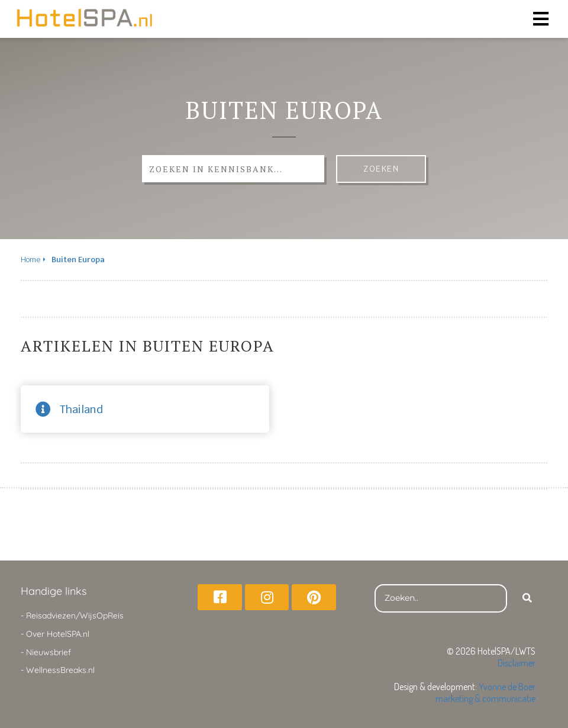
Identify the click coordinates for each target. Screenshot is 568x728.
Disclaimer (517, 663)
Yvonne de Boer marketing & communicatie (485, 692)
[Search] (527, 598)
